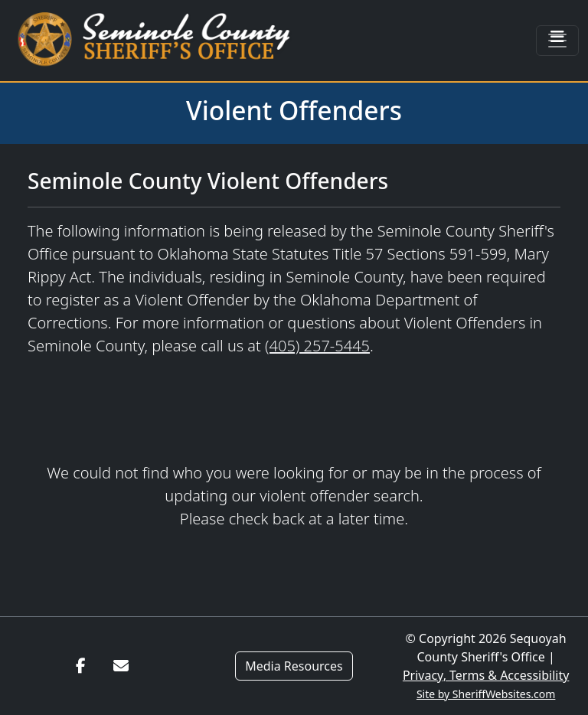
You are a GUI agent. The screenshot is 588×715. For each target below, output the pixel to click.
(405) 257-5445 (317, 346)
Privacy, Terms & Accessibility (486, 675)
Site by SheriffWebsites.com (486, 694)
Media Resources (294, 666)
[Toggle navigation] (557, 41)
